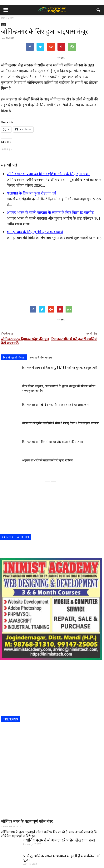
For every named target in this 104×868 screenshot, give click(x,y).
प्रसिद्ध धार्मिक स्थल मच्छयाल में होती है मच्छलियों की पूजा (62, 858)
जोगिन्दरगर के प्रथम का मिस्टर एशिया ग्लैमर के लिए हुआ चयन (48, 174)
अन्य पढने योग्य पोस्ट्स (40, 357)
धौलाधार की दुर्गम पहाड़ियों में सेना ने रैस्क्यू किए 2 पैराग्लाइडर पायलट (60, 423)
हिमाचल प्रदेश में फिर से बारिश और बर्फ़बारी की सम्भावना (54, 442)
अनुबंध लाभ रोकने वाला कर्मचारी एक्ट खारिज (47, 460)
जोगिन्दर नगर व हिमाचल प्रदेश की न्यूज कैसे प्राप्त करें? (25, 341)
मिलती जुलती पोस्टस (14, 357)
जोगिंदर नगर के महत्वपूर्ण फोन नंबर (27, 821)
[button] (99, 10)
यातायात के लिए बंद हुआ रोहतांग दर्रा (31, 193)
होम (3, 25)
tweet (61, 57)
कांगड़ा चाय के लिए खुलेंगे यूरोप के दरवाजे (35, 232)
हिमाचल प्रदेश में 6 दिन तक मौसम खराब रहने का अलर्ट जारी (56, 405)
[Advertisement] (51, 271)
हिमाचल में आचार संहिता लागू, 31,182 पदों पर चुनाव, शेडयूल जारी (60, 368)
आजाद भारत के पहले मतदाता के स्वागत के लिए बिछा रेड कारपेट (50, 212)
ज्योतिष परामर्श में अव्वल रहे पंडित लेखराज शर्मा (59, 840)
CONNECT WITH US (16, 537)
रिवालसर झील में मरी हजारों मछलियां (74, 339)
